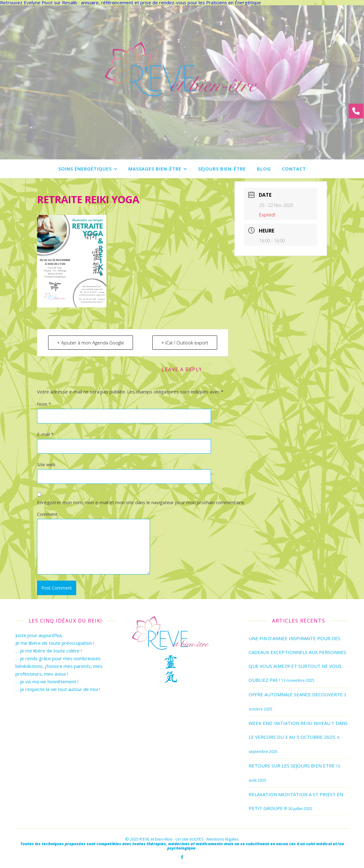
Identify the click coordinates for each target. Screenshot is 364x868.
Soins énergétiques (85, 169)
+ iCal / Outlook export (185, 343)
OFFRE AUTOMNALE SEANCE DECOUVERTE (296, 694)
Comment (47, 514)
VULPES (196, 839)
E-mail (45, 434)
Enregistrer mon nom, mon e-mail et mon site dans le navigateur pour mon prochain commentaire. (141, 502)
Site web (46, 464)
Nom (44, 404)
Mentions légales (223, 839)
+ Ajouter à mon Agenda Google (91, 343)
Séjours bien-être (222, 169)
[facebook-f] (182, 857)
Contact (294, 169)
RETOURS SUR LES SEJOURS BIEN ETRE (292, 766)
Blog (264, 169)
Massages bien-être (155, 169)
